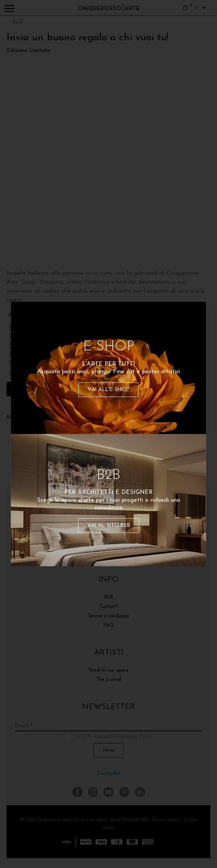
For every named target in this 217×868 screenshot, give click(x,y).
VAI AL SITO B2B (109, 526)
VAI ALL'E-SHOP (108, 390)
